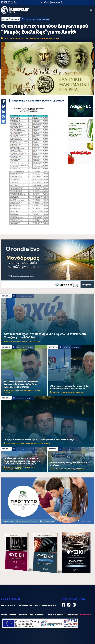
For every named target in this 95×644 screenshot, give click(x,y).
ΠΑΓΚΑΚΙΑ (38, 391)
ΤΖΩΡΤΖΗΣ (8, 392)
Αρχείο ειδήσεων (29, 605)
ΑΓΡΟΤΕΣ (71, 469)
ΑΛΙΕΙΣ (41, 443)
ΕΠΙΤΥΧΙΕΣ (8, 38)
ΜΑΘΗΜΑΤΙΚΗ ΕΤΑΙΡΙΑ (49, 38)
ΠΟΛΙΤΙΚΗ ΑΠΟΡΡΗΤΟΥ (31, 615)
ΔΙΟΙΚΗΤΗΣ (29, 467)
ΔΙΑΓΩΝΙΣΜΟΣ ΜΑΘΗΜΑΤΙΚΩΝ (26, 38)
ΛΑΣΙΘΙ (5, 19)
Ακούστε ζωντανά (51, 3)
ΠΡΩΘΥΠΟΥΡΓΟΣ (32, 443)
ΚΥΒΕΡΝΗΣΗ (56, 469)
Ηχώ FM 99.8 (8, 605)
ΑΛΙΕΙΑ (70, 392)
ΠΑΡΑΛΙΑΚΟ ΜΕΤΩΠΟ (27, 391)
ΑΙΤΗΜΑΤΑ (22, 443)
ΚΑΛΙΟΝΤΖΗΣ (16, 469)
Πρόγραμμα (49, 605)
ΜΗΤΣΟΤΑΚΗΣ (80, 469)
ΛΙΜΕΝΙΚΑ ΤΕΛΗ (78, 392)
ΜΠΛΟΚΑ (64, 469)
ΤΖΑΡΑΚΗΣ (63, 392)
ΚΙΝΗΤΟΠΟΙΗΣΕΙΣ (12, 443)
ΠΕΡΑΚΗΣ (47, 443)
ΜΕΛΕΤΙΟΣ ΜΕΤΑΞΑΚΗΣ (13, 342)
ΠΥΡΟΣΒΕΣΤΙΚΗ (19, 467)
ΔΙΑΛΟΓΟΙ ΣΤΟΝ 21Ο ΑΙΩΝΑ (31, 342)
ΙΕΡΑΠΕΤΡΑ (15, 19)
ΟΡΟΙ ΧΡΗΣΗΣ (9, 615)
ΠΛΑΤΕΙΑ (16, 391)
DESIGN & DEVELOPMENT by (70, 615)
